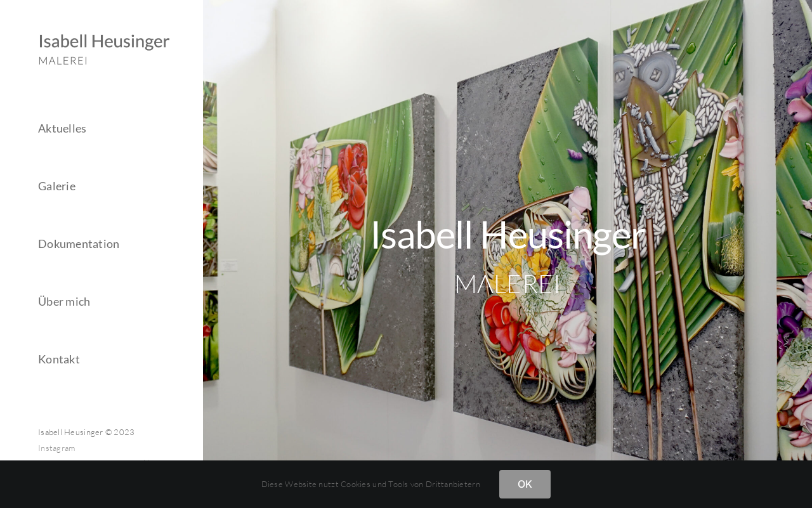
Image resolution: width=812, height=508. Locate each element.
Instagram (56, 448)
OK (525, 484)
